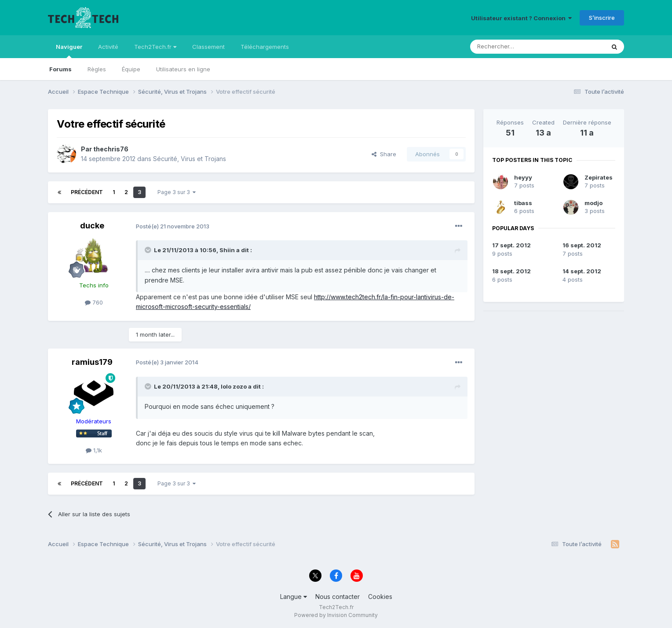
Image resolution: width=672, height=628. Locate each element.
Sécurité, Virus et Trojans (190, 159)
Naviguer (69, 51)
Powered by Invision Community (336, 615)
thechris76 (111, 149)
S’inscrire (602, 18)
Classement (208, 47)
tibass (523, 203)
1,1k (94, 450)
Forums (60, 69)
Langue (294, 597)
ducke (92, 226)
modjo (593, 203)
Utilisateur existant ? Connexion (521, 18)
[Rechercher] (518, 47)
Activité (108, 47)
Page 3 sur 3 (177, 192)
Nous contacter (338, 597)
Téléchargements (265, 47)
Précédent (87, 192)
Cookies (380, 597)
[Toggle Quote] (149, 250)
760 (94, 302)
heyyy (523, 177)
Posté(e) (173, 226)
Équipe (131, 69)
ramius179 (92, 362)
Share (384, 154)
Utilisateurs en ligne (183, 69)
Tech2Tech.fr (155, 47)
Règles (97, 69)
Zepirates (599, 177)
